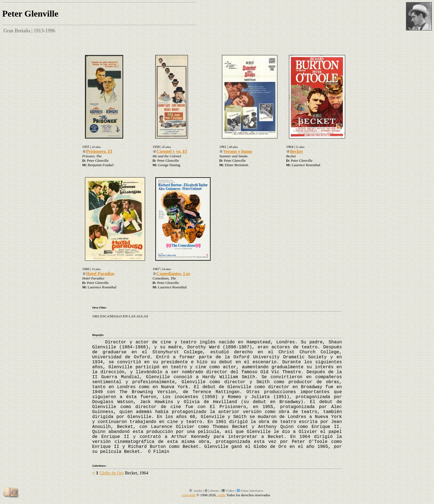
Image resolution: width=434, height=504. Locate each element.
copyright (189, 495)
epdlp (222, 495)
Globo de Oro (112, 473)
